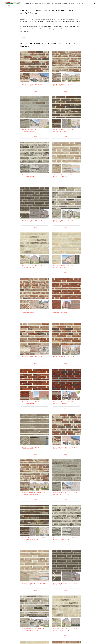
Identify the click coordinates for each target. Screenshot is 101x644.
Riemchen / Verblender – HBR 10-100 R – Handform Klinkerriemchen (65, 448)
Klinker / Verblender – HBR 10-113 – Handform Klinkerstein (64, 357)
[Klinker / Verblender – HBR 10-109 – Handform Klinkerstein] (66, 243)
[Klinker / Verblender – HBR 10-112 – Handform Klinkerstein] (35, 334)
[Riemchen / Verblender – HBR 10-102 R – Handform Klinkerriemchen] (66, 470)
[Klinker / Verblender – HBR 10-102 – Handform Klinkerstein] (35, 107)
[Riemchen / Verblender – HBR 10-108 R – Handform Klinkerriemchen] (66, 606)
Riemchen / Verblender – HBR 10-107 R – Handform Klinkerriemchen (34, 630)
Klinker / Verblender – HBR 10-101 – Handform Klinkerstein (64, 85)
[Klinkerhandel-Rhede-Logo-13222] (13, 2)
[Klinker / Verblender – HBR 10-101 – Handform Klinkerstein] (66, 62)
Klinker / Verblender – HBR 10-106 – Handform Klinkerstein (32, 221)
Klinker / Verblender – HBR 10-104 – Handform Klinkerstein (32, 176)
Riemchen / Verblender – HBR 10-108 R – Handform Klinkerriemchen (65, 630)
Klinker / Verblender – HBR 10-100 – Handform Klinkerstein (32, 85)
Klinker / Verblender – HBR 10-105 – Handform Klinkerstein (64, 176)
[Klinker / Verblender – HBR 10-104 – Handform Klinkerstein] (35, 152)
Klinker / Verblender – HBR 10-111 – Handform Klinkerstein (63, 312)
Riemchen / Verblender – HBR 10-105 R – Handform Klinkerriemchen (34, 584)
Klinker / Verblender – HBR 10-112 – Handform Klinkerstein (32, 357)
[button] (91, 3)
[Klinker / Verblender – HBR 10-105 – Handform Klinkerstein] (66, 152)
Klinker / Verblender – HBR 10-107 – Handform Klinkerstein (64, 221)
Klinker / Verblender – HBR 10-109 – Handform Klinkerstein (64, 267)
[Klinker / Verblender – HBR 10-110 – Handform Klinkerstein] (35, 289)
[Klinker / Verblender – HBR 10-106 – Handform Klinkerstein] (35, 198)
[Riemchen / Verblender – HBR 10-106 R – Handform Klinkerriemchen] (66, 561)
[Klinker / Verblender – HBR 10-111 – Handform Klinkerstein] (66, 289)
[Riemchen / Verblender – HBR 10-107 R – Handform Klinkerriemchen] (35, 606)
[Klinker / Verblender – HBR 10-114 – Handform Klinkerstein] (35, 379)
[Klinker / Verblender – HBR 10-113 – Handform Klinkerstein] (66, 334)
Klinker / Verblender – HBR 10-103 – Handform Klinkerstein (64, 130)
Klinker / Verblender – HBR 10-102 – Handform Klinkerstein (32, 130)
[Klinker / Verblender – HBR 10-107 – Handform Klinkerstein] (66, 198)
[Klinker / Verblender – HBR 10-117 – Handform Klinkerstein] (35, 425)
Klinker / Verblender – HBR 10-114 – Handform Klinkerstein (32, 403)
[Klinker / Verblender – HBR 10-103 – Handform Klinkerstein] (66, 107)
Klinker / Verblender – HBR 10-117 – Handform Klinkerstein (32, 448)
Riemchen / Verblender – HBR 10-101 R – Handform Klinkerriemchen (34, 493)
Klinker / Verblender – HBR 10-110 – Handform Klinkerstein (32, 312)
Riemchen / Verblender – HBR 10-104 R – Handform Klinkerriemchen (65, 539)
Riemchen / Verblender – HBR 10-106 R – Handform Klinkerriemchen (65, 584)
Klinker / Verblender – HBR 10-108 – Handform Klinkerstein (32, 267)
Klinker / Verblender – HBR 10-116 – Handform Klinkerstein (64, 403)
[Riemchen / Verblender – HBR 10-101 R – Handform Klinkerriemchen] (35, 470)
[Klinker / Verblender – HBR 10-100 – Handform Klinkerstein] (35, 62)
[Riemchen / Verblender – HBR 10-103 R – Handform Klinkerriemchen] (35, 515)
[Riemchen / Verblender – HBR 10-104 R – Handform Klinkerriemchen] (66, 515)
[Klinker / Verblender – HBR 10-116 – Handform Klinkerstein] (66, 379)
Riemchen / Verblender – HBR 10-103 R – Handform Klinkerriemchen (34, 539)
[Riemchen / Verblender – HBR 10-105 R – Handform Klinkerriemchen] (35, 561)
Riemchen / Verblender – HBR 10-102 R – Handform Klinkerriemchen (65, 493)
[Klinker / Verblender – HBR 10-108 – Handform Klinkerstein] (35, 243)
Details (35, 91)
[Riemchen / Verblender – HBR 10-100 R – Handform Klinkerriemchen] (66, 425)
